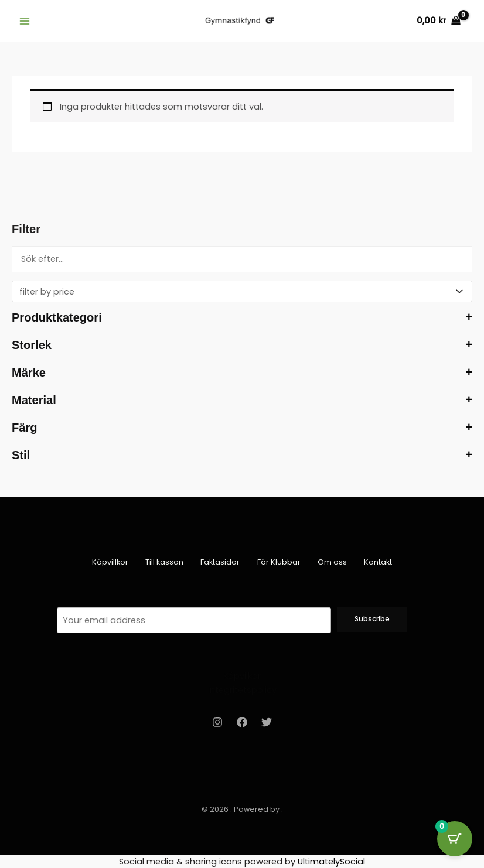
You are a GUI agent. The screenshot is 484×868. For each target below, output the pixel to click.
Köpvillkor (106, 562)
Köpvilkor (242, 676)
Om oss (335, 562)
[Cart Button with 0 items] (455, 839)
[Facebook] (242, 722)
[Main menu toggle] (25, 20)
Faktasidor (219, 562)
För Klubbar (280, 562)
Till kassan (162, 562)
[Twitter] (267, 722)
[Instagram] (217, 722)
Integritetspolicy (242, 690)
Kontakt (382, 562)
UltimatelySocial (331, 861)
